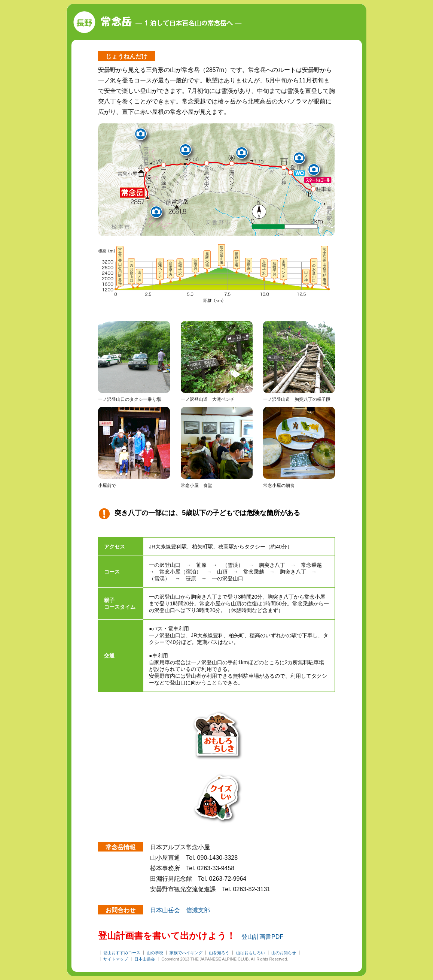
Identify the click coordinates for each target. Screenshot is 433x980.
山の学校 (155, 953)
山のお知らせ (284, 953)
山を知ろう (219, 953)
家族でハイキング (186, 953)
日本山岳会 (145, 959)
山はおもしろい (251, 953)
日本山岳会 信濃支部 (180, 910)
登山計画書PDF (262, 937)
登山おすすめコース (122, 953)
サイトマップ (116, 959)
